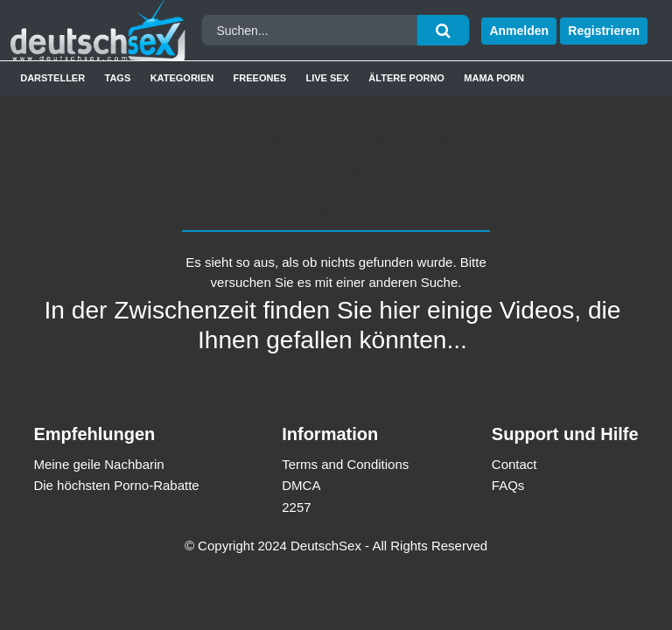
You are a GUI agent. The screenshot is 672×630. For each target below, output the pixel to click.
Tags (118, 78)
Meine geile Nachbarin (98, 464)
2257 (296, 507)
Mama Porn (494, 78)
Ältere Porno (406, 78)
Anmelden (519, 31)
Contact (514, 464)
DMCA (301, 485)
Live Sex (327, 78)
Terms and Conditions (345, 464)
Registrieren (604, 31)
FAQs (508, 485)
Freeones (260, 78)
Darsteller (52, 78)
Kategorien (182, 78)
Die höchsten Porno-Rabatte (116, 485)
